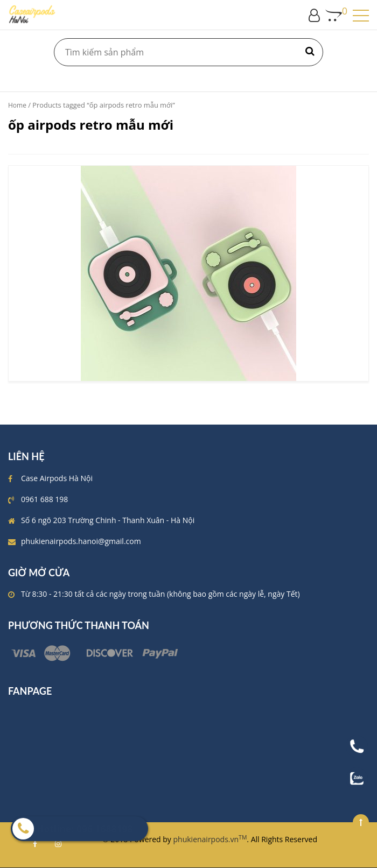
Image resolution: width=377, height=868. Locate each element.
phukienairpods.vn (210, 839)
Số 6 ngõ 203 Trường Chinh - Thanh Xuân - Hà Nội (108, 520)
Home (17, 105)
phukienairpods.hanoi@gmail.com (81, 541)
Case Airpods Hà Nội (57, 478)
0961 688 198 (44, 499)
